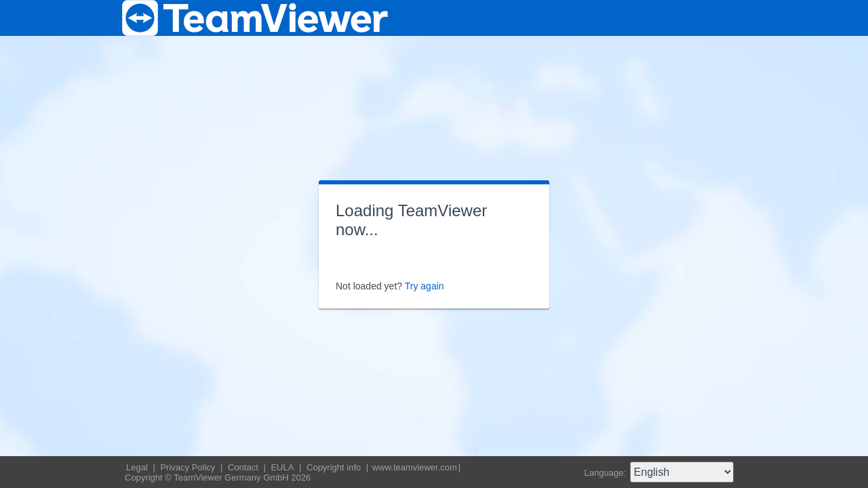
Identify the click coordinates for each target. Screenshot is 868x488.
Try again (425, 286)
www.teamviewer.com (415, 467)
